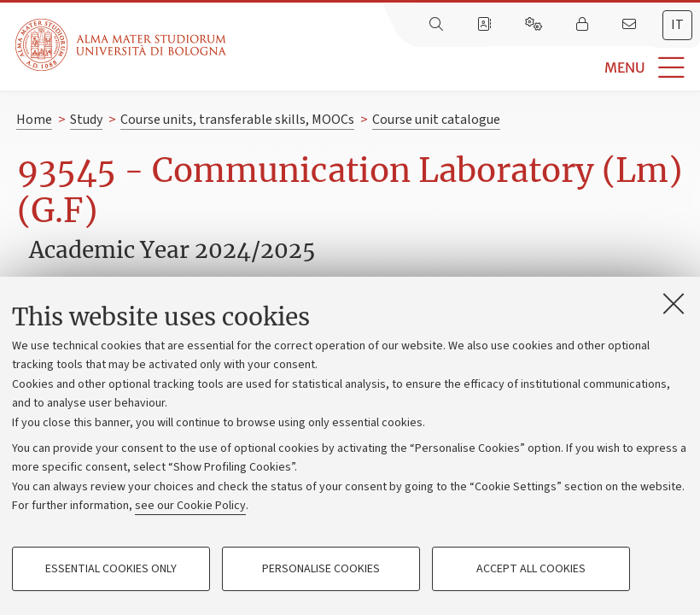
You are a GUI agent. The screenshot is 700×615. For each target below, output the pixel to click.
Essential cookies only (111, 569)
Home (34, 120)
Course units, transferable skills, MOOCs (237, 120)
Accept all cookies (531, 569)
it (677, 25)
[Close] (674, 303)
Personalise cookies (321, 569)
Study (86, 120)
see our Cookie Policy (190, 506)
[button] (463, 68)
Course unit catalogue (436, 120)
